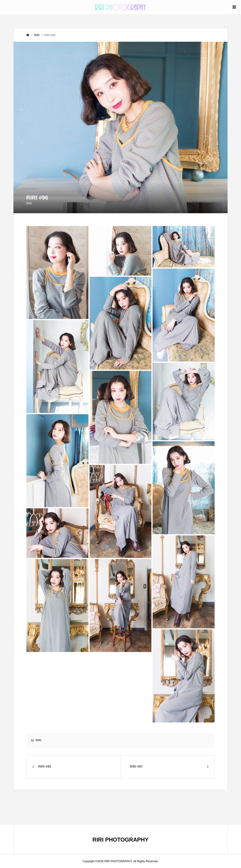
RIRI (29, 203)
